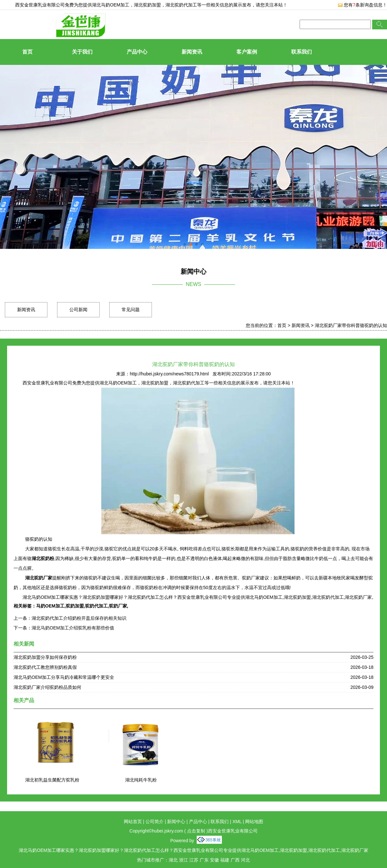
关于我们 (82, 52)
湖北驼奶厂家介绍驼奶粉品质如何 (47, 687)
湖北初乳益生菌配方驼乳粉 (52, 780)
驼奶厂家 (118, 606)
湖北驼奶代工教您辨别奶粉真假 (45, 667)
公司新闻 (78, 310)
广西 (235, 860)
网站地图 (254, 822)
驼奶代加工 (96, 606)
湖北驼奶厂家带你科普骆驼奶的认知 (351, 325)
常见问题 (131, 310)
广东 (204, 860)
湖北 (173, 860)
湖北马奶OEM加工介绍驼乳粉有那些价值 (73, 628)
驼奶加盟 (75, 606)
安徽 (214, 860)
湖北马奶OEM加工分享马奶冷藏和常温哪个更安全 (64, 677)
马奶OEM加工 (50, 606)
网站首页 (133, 822)
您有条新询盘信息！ (362, 5)
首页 (27, 52)
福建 (225, 860)
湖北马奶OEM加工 (111, 5)
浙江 (184, 860)
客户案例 (247, 52)
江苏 (194, 860)
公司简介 (154, 822)
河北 (245, 860)
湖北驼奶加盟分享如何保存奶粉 (45, 657)
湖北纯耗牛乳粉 (141, 780)
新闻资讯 (192, 52)
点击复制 (196, 831)
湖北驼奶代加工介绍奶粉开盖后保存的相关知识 (79, 618)
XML (237, 822)
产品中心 (137, 52)
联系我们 (302, 52)
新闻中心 (176, 822)
